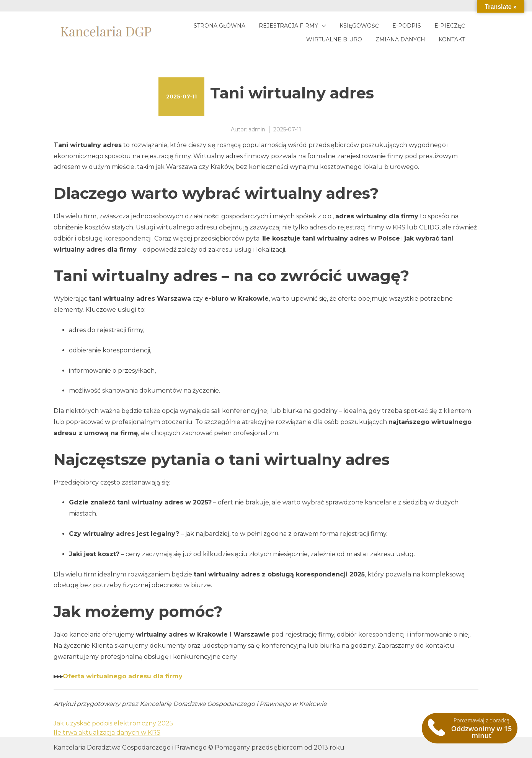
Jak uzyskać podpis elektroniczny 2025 (113, 723)
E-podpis (407, 26)
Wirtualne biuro (334, 39)
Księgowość (359, 26)
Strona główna (219, 26)
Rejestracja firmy (288, 26)
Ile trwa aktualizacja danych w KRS (107, 733)
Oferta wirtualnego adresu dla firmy (123, 676)
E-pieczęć (450, 26)
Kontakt (452, 39)
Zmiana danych (400, 39)
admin (257, 129)
